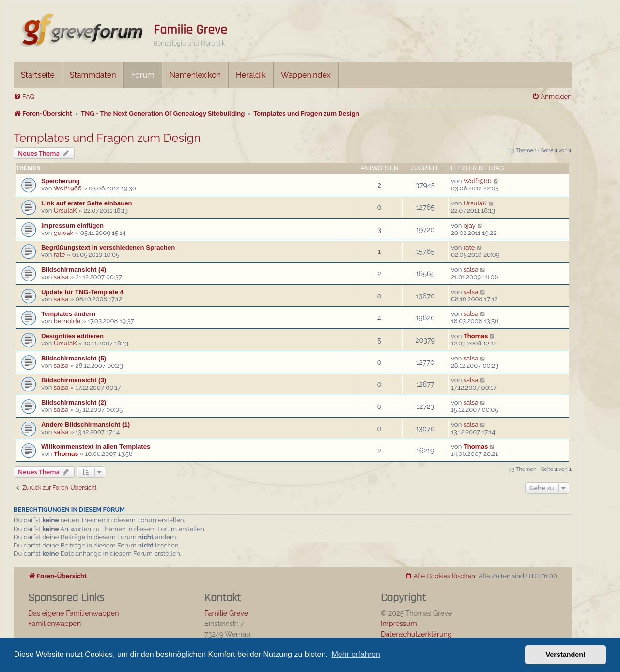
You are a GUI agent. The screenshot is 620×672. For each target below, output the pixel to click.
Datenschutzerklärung (416, 634)
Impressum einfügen (72, 226)
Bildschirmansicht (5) (74, 358)
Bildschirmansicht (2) (74, 402)
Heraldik (251, 75)
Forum (142, 75)
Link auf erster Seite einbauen (87, 203)
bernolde (67, 321)
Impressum (399, 623)
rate (60, 255)
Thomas (476, 336)
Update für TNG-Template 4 (82, 292)
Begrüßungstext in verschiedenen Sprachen (108, 247)
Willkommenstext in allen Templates (96, 446)
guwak (64, 233)
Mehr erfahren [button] (356, 654)
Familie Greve (190, 30)
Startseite (38, 75)
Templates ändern (68, 314)
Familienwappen (54, 623)
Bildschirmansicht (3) (74, 380)
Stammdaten (93, 75)
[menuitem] (24, 97)
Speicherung (61, 181)
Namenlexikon (195, 75)
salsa (61, 277)
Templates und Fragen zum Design (107, 138)
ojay (470, 226)
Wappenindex (306, 75)
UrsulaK (65, 211)
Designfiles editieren (72, 336)
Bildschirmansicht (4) (74, 270)
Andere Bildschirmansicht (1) (85, 425)
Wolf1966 (68, 188)
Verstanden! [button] (566, 655)
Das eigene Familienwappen (74, 613)
